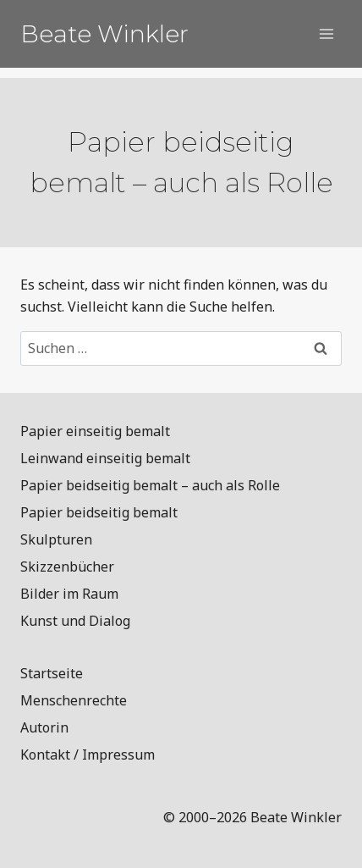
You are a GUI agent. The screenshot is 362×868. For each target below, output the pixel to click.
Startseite (52, 673)
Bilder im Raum (69, 594)
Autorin (44, 727)
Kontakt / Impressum (88, 755)
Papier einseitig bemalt (95, 431)
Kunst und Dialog (75, 621)
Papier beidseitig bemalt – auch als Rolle (150, 485)
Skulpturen (56, 539)
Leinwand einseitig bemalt (105, 458)
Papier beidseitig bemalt (99, 512)
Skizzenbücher (67, 567)
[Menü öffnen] (326, 33)
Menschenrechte (74, 700)
